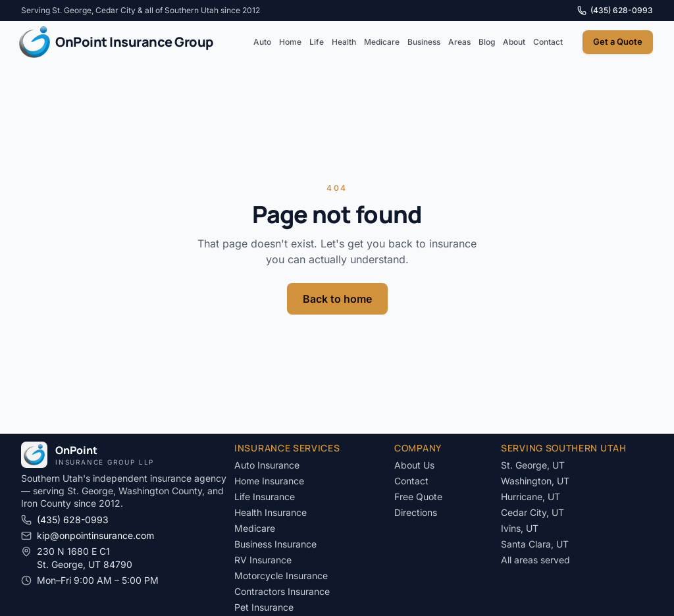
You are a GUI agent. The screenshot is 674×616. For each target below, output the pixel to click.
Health (344, 42)
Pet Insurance (264, 607)
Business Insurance (275, 544)
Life (317, 42)
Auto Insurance (267, 465)
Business (424, 42)
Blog (487, 42)
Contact (548, 42)
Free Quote (418, 497)
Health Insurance (271, 512)
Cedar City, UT (532, 512)
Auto (262, 42)
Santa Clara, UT (535, 544)
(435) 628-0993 (615, 10)
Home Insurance (269, 481)
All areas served (535, 560)
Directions (416, 512)
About (514, 42)
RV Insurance (263, 560)
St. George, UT (533, 465)
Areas (459, 42)
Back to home (337, 299)
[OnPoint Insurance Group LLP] (116, 42)
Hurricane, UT (531, 497)
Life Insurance (265, 497)
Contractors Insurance (282, 591)
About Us (414, 465)
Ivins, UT (520, 528)
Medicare (382, 42)
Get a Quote (618, 41)
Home (290, 42)
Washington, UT (535, 481)
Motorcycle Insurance (281, 576)
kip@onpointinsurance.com (88, 535)
